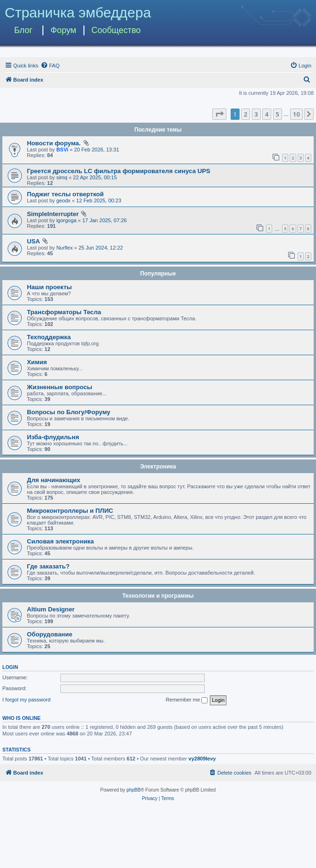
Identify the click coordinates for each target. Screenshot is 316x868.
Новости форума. (54, 143)
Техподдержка (49, 337)
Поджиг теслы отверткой (65, 194)
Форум (63, 30)
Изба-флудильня (53, 437)
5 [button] (278, 114)
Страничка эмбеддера (78, 13)
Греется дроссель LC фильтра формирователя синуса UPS (119, 171)
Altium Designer (51, 609)
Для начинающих (54, 480)
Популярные (158, 274)
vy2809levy (202, 759)
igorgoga (66, 220)
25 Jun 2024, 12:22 (100, 248)
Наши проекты (49, 287)
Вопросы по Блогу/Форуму (69, 412)
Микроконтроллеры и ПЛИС (70, 511)
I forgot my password (26, 700)
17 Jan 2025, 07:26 (104, 220)
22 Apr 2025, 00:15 (95, 177)
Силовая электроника (60, 541)
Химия (37, 362)
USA (33, 241)
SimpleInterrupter (53, 214)
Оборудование (50, 634)
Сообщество (116, 30)
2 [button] (245, 114)
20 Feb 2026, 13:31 (96, 150)
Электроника (158, 467)
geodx (63, 200)
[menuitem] (50, 66)
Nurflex (64, 248)
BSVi (62, 150)
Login (10, 667)
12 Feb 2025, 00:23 (99, 200)
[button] (219, 114)
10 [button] (296, 114)
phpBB (133, 790)
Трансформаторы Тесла (64, 312)
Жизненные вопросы (60, 387)
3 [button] (256, 114)
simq (62, 177)
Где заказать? (48, 566)
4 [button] (267, 114)
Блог (23, 30)
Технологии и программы (158, 596)
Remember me (187, 700)
